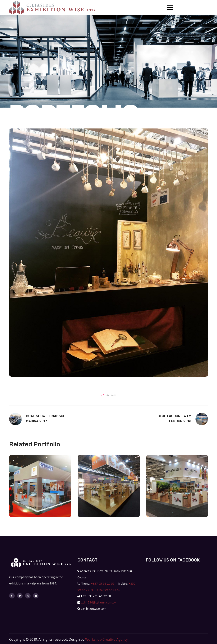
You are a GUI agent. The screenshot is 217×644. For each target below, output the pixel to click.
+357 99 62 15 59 (108, 590)
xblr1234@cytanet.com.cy (98, 602)
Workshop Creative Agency (106, 639)
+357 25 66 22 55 (103, 584)
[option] (40, 489)
